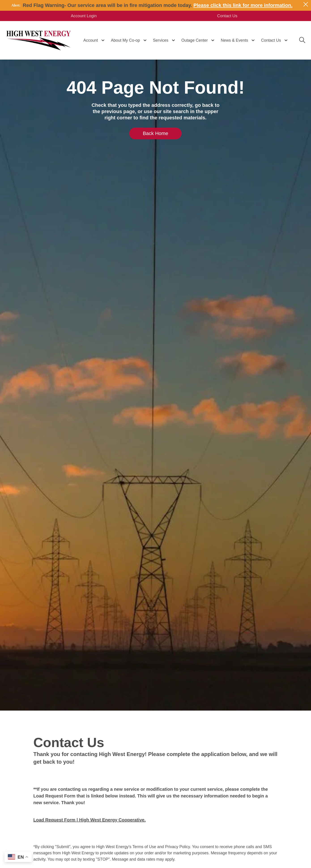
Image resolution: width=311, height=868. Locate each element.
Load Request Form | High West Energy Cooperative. (89, 820)
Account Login (87, 16)
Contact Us (224, 16)
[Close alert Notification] (306, 4)
